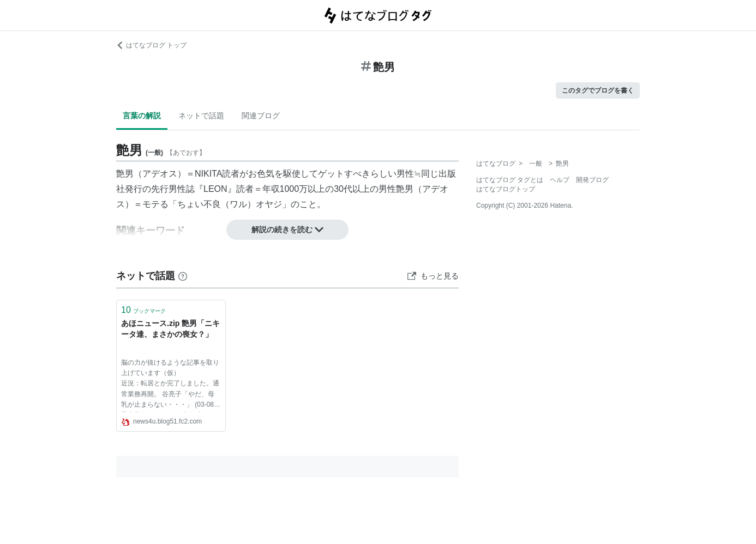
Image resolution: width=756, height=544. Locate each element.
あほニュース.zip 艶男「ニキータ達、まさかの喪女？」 (170, 329)
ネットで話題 (201, 116)
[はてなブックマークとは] (183, 276)
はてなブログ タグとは (510, 180)
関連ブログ (261, 116)
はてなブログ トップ (151, 45)
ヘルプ (560, 180)
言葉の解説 (142, 116)
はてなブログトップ (506, 189)
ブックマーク (143, 310)
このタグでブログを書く (598, 90)
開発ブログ (592, 180)
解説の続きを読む (287, 229)
